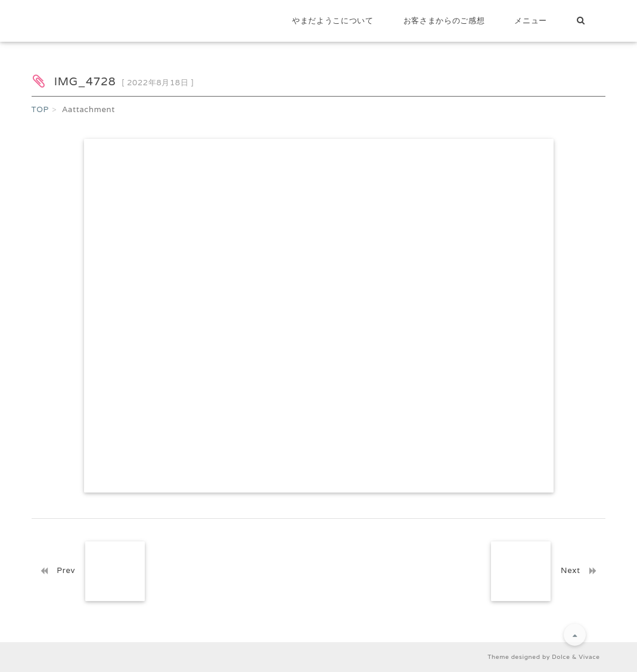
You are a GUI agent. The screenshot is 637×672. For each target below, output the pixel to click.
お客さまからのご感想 (444, 21)
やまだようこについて (333, 21)
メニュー (531, 21)
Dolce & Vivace (576, 657)
